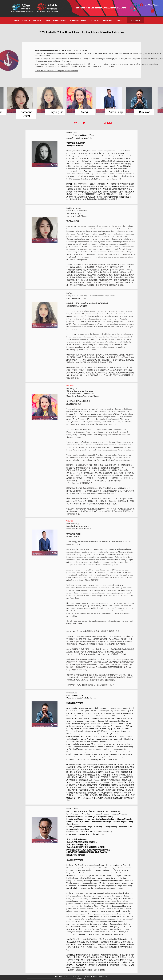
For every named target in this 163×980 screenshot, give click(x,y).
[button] (152, 10)
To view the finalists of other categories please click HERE (56, 71)
